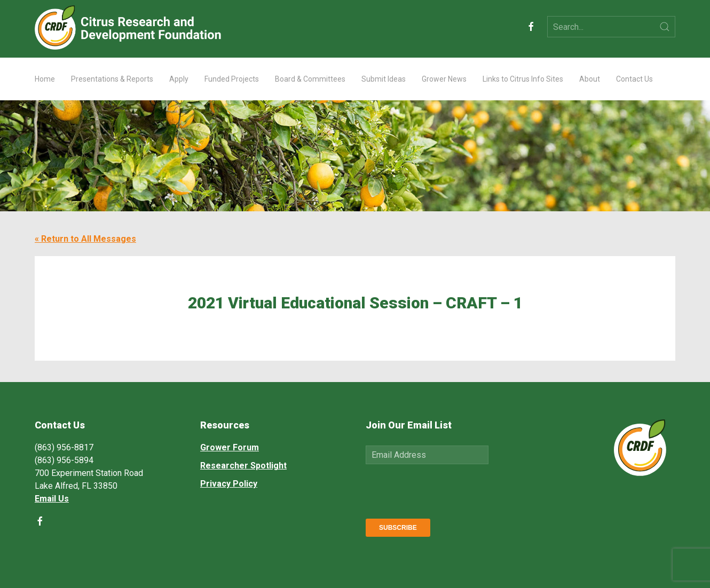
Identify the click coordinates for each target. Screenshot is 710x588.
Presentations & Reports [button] (112, 79)
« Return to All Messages (85, 239)
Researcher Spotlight (243, 466)
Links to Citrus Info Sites (523, 79)
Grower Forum (230, 447)
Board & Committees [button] (310, 79)
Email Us (52, 499)
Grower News (444, 79)
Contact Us (634, 79)
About (590, 79)
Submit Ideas (384, 79)
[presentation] (447, 489)
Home (45, 79)
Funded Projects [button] (232, 79)
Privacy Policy (229, 484)
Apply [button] (179, 79)
